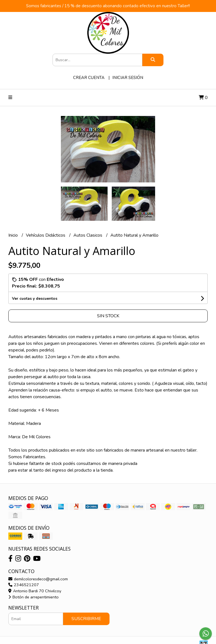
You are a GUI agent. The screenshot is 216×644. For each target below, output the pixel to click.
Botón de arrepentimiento (33, 597)
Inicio (14, 235)
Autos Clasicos (88, 235)
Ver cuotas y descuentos (35, 299)
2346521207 (24, 585)
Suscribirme (86, 619)
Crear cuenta (89, 78)
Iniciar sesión (128, 78)
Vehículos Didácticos (46, 235)
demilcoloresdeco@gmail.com (38, 579)
